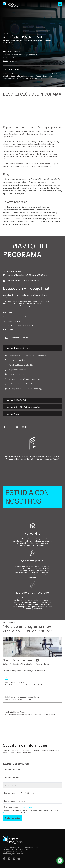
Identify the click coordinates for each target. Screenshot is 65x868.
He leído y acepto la (12, 807)
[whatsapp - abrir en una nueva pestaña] (60, 861)
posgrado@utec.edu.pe (13, 854)
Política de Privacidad (28, 807)
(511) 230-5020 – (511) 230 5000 (16, 849)
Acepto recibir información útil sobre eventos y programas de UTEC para (31, 811)
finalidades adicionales (12, 813)
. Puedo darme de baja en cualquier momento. (37, 813)
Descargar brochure (17, 338)
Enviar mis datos (12, 818)
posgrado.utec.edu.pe (12, 852)
